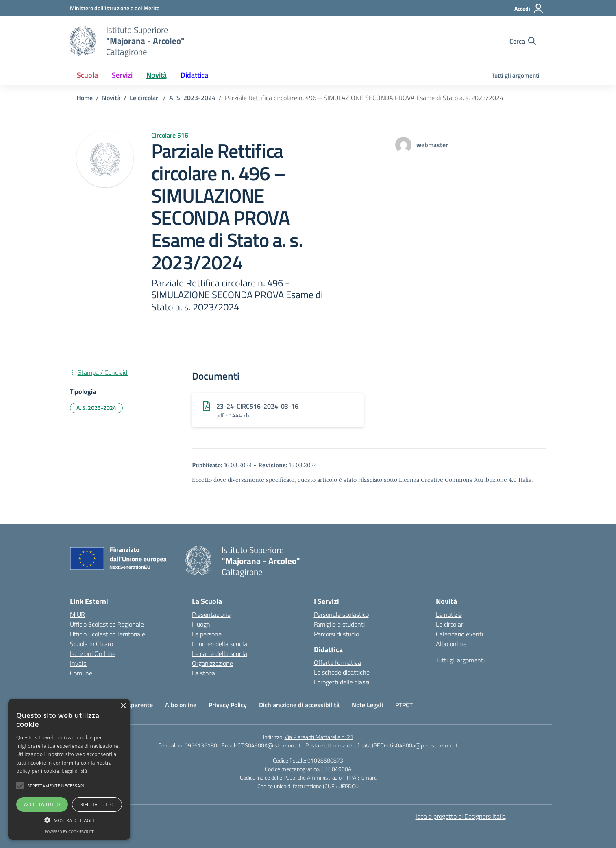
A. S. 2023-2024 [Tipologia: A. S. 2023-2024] (96, 408)
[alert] (69, 769)
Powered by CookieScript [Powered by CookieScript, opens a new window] (69, 832)
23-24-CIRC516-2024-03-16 (257, 406)
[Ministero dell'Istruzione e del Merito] (115, 8)
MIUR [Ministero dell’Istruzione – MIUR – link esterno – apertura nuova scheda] (77, 614)
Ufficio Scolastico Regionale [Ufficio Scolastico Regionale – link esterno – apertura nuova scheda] (107, 624)
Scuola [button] (87, 75)
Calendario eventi (459, 634)
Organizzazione (212, 663)
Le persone (207, 634)
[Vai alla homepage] (83, 41)
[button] (20, 786)
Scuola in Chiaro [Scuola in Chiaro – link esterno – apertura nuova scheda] (91, 644)
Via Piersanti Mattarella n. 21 (319, 737)
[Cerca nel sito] (523, 41)
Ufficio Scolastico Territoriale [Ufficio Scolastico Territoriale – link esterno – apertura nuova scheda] (108, 634)
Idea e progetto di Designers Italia (461, 816)
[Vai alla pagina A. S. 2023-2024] (192, 98)
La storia (204, 673)
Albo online (451, 644)
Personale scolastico (341, 614)
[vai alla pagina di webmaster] (432, 145)
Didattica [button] (194, 75)
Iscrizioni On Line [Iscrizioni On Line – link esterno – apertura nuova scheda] (93, 653)
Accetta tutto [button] (42, 804)
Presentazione (211, 614)
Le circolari (450, 624)
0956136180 (201, 745)
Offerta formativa (337, 662)
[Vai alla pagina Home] (85, 98)
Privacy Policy (228, 705)
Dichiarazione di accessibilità (299, 705)
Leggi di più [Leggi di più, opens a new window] (75, 771)
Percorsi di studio (336, 634)
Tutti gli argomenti (516, 75)
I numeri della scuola (220, 644)
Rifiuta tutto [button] (97, 804)
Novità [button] (157, 75)
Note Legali (367, 705)
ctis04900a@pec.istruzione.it (423, 745)
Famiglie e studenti (339, 624)
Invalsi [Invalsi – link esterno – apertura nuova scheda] (79, 663)
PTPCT (404, 705)
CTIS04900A (336, 769)
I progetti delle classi (342, 682)
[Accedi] (529, 9)
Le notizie (449, 614)
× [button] (123, 706)
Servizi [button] (122, 75)
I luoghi (202, 624)
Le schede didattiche (342, 672)
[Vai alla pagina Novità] (111, 98)
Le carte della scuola (220, 653)
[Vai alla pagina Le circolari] (145, 98)
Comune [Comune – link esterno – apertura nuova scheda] (81, 673)
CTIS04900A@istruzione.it (269, 745)
